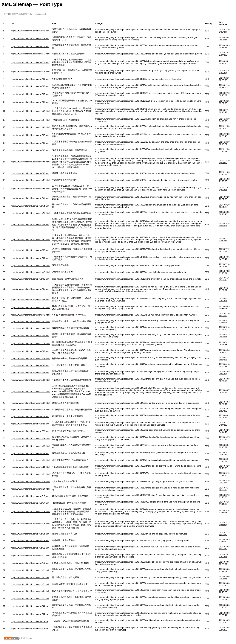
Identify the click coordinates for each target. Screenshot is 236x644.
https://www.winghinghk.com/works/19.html (30, 489)
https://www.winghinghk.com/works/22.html (30, 467)
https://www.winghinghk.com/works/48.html (30, 265)
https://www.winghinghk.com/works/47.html (30, 272)
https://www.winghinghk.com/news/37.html (30, 351)
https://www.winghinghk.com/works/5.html (30, 598)
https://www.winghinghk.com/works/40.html (30, 328)
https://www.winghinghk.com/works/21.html (30, 474)
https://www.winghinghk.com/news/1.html (30, 629)
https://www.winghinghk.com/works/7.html (30, 584)
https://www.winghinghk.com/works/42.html (30, 315)
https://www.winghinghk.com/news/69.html (30, 79)
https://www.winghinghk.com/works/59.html (30, 162)
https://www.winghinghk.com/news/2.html (30, 621)
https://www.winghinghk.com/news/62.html (30, 135)
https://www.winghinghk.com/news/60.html (30, 150)
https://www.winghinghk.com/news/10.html (30, 563)
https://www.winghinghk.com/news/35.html (30, 365)
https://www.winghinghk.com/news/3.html (30, 614)
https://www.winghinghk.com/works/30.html (30, 410)
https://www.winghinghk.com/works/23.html (30, 460)
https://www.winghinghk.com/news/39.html (30, 336)
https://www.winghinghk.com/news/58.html (30, 173)
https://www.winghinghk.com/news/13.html (30, 541)
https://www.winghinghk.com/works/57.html (30, 180)
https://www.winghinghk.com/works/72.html (30, 54)
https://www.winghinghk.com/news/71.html (30, 62)
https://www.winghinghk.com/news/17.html (30, 503)
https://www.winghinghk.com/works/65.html (30, 111)
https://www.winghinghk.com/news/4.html (30, 606)
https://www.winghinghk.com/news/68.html (30, 86)
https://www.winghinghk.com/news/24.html (30, 453)
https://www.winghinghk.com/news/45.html (30, 289)
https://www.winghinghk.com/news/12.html (30, 548)
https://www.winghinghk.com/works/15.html (30, 524)
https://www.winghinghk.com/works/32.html (30, 391)
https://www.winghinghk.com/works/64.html (30, 120)
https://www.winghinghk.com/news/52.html (30, 225)
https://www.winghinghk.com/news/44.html (30, 300)
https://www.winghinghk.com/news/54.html (30, 206)
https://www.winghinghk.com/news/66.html (30, 102)
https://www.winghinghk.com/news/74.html (30, 39)
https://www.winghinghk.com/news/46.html (30, 279)
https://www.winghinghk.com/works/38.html (30, 343)
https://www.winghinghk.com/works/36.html (30, 359)
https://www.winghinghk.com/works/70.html (30, 72)
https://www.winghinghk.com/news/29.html (30, 416)
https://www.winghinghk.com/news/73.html (30, 46)
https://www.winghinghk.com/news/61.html (30, 143)
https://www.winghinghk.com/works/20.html (30, 482)
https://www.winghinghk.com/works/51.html (30, 240)
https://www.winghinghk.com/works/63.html (30, 127)
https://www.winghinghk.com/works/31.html (30, 403)
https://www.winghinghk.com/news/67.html (30, 94)
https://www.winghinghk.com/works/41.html (30, 322)
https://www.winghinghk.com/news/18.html (30, 496)
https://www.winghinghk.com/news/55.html (30, 198)
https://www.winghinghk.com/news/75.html (30, 31)
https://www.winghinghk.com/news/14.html (30, 534)
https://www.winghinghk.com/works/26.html (30, 438)
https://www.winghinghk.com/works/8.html (30, 578)
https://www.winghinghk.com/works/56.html (30, 189)
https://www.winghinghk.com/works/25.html (30, 446)
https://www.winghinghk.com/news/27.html (30, 431)
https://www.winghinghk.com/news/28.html (30, 424)
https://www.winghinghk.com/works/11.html (30, 556)
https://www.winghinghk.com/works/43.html (30, 307)
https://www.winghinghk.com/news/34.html (30, 373)
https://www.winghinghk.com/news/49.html (30, 258)
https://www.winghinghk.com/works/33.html (30, 380)
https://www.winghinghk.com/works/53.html (30, 213)
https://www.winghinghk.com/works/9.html (30, 570)
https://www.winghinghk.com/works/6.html (30, 591)
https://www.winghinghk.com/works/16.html (30, 511)
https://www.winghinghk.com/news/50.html (30, 250)
